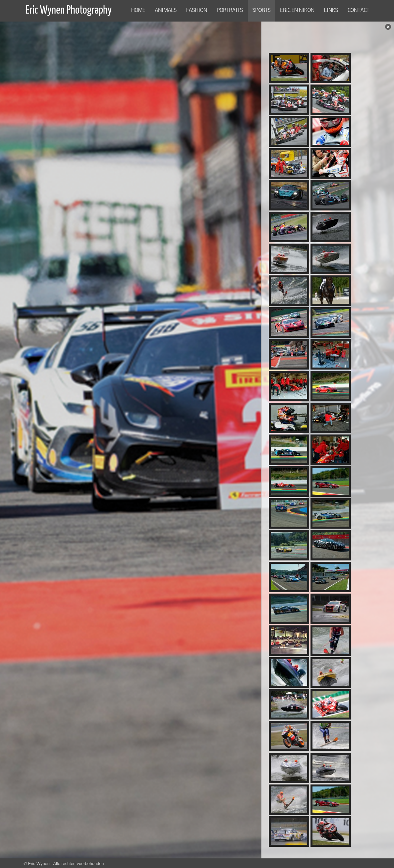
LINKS (331, 11)
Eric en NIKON (297, 11)
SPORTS (261, 11)
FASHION (197, 11)
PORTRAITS (230, 11)
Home (138, 11)
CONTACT (359, 11)
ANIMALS (166, 11)
